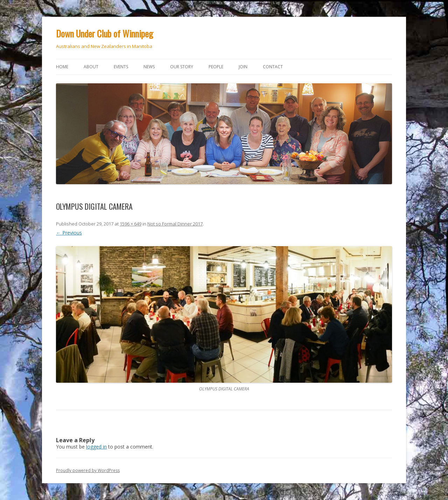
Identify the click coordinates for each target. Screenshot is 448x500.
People (216, 67)
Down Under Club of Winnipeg (105, 33)
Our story (182, 67)
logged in (96, 447)
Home (62, 67)
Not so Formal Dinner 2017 (175, 224)
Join (243, 67)
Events (121, 67)
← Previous (69, 233)
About (91, 67)
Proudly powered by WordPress (88, 470)
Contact (273, 67)
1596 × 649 (131, 224)
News (149, 67)
